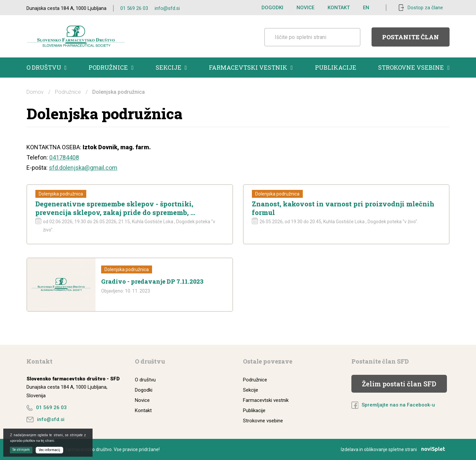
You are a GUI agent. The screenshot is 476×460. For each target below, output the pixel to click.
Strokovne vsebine (414, 67)
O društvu (47, 67)
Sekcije (171, 67)
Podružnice (111, 67)
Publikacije (336, 67)
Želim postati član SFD (399, 384)
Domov (35, 92)
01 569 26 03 (134, 8)
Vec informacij (49, 450)
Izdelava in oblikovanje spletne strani (395, 449)
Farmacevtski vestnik (251, 67)
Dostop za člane (425, 8)
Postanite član (411, 37)
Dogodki (272, 8)
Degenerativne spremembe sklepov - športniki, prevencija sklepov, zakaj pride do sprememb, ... (115, 208)
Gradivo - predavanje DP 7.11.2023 (152, 281)
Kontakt (339, 8)
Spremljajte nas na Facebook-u (398, 405)
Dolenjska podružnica (61, 194)
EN (366, 8)
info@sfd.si (167, 8)
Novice (305, 8)
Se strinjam (21, 450)
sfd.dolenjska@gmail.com (83, 168)
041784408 (64, 157)
